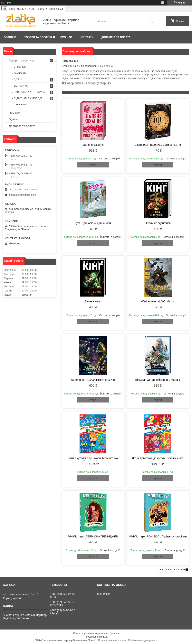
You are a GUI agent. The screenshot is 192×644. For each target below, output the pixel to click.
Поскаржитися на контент (112, 640)
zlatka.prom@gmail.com (22, 195)
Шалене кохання (93, 145)
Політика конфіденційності (142, 640)
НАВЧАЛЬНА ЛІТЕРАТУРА (29, 92)
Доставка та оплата (116, 37)
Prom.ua (114, 633)
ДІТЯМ (18, 79)
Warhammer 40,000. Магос (158, 301)
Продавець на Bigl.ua (96, 637)
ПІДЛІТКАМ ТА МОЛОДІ (28, 98)
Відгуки (14, 119)
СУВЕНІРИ (20, 104)
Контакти (87, 37)
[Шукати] (151, 21)
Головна (10, 37)
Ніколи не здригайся (158, 223)
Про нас (66, 37)
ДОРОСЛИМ (21, 86)
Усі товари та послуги (172, 569)
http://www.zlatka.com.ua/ (23, 189)
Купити (93, 165)
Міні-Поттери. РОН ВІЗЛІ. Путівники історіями (158, 536)
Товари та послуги (38, 37)
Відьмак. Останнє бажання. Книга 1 (158, 380)
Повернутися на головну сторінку (88, 83)
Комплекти (20, 73)
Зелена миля (93, 301)
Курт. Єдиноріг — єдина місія (93, 223)
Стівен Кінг (20, 67)
